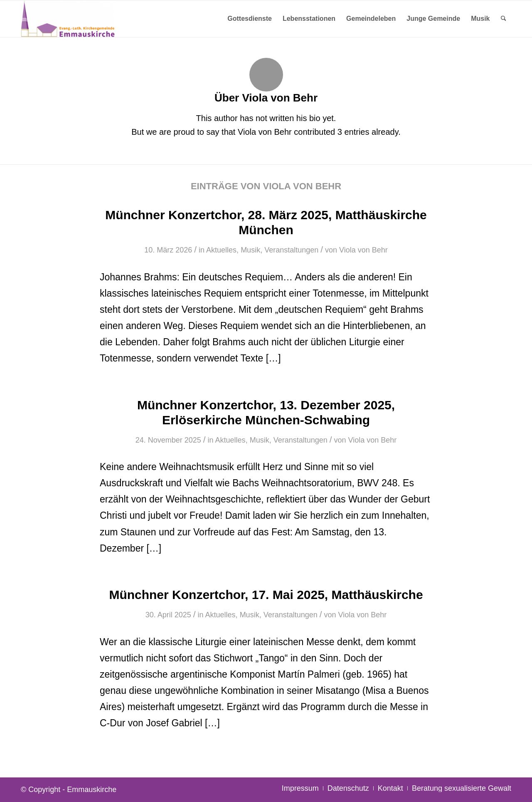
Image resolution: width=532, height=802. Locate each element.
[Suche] (504, 19)
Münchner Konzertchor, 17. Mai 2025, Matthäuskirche (266, 595)
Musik (250, 250)
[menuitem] (250, 19)
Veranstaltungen (291, 250)
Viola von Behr (363, 250)
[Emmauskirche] (68, 19)
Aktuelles (221, 250)
